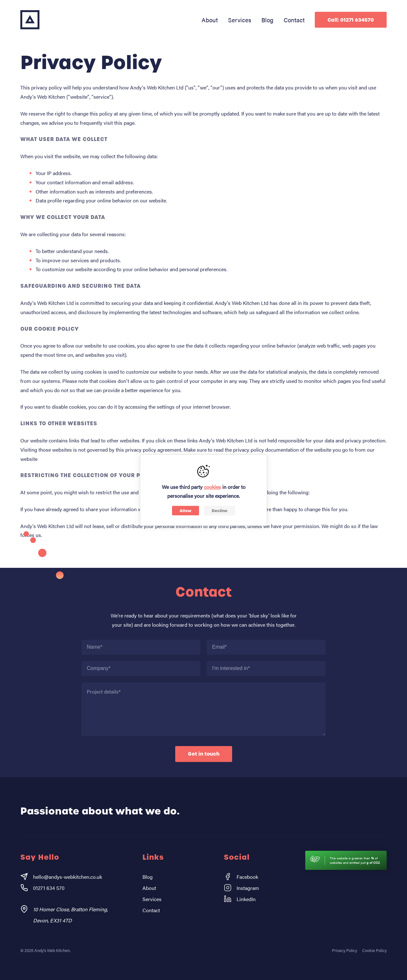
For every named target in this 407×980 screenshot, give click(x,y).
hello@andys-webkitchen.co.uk (61, 877)
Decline (220, 511)
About (210, 20)
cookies (212, 487)
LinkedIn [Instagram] (240, 899)
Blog (267, 20)
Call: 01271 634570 (351, 20)
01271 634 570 (42, 888)
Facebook (241, 877)
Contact (294, 20)
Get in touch (204, 754)
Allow (186, 511)
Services (240, 20)
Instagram (241, 888)
